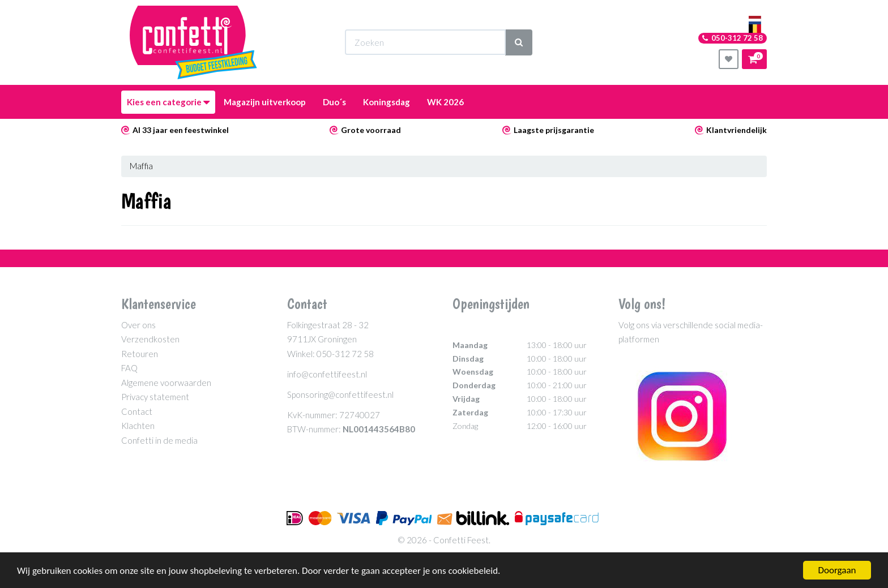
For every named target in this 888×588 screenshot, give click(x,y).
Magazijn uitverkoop (265, 102)
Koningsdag (387, 102)
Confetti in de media (159, 440)
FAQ (129, 368)
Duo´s (334, 102)
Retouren (140, 354)
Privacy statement (155, 397)
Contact (137, 411)
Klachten (138, 426)
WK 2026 (445, 102)
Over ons (138, 325)
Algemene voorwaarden (166, 383)
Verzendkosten (150, 339)
